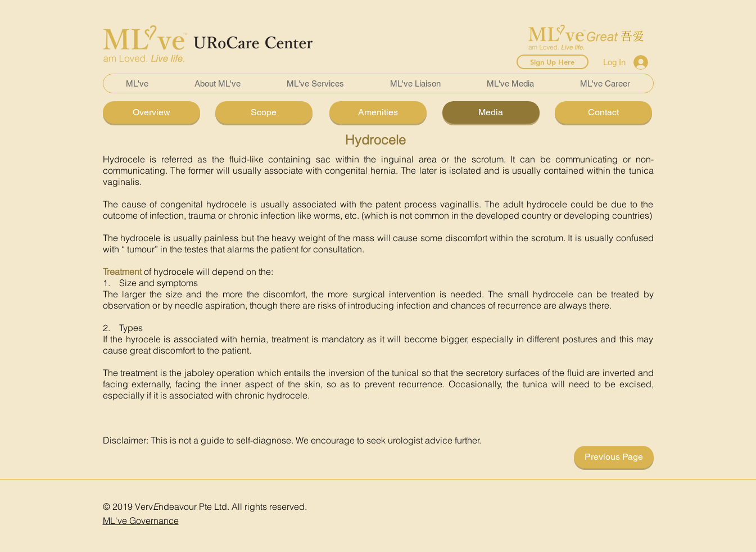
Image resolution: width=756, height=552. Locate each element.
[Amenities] (378, 112)
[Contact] (603, 112)
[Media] (491, 112)
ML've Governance (141, 521)
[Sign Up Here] (553, 62)
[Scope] (264, 112)
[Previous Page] (614, 457)
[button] (218, 83)
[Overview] (151, 112)
